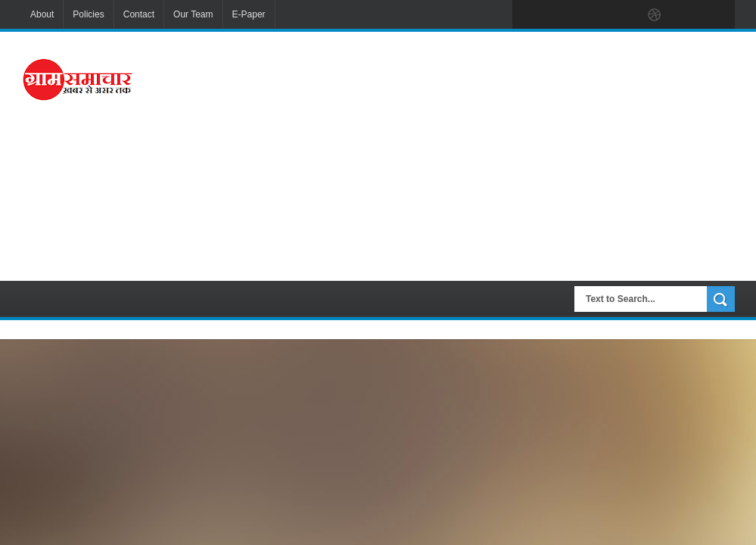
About (42, 14)
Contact (139, 14)
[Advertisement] (486, 154)
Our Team (193, 14)
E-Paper (249, 14)
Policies (88, 14)
